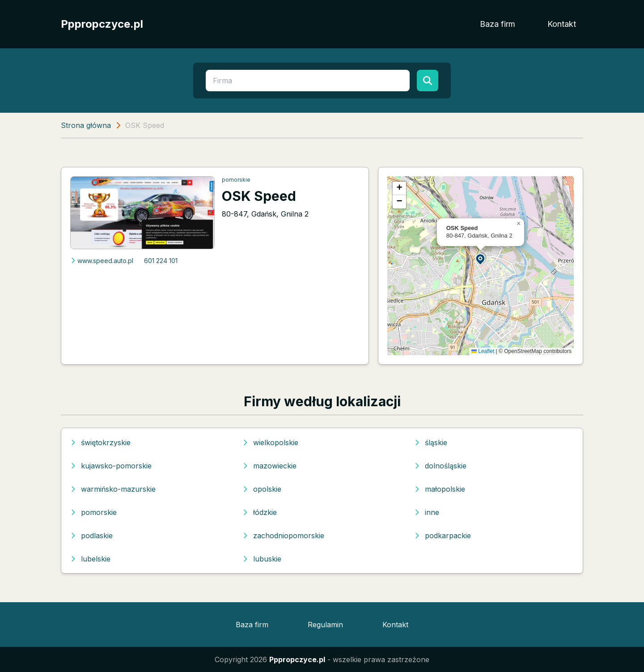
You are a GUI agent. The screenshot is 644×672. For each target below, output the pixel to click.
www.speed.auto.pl (102, 261)
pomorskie (236, 180)
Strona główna (86, 125)
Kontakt (562, 24)
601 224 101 (161, 261)
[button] (481, 259)
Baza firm (498, 24)
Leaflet (483, 351)
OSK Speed (259, 196)
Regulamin (325, 625)
